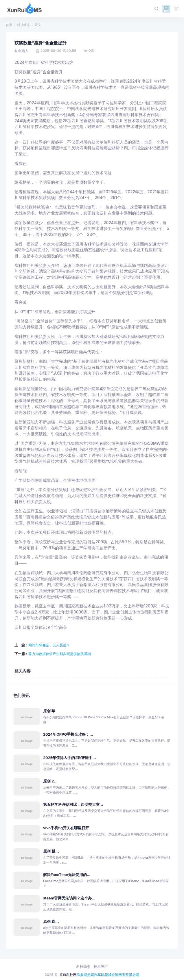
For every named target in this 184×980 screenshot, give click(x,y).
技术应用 (101, 967)
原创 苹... (51, 711)
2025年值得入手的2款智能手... (70, 758)
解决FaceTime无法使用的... (67, 875)
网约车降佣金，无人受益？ (49, 645)
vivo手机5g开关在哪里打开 (66, 828)
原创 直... (51, 922)
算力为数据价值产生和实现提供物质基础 (60, 654)
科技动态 (23, 25)
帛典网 (82, 975)
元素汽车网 (96, 975)
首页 (9, 25)
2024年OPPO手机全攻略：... (68, 734)
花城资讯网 (113, 975)
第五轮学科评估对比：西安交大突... (73, 805)
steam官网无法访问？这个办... (69, 898)
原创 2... (50, 781)
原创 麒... (51, 851)
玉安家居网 (130, 975)
